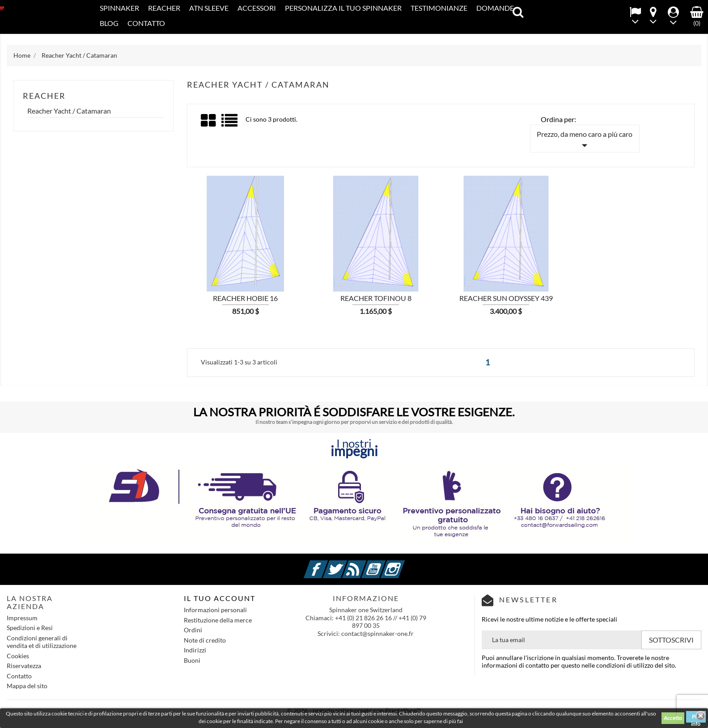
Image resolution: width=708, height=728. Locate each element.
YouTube (384, 564)
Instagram (403, 564)
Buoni (192, 660)
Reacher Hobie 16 (245, 298)
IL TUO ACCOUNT (220, 598)
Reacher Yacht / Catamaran (69, 111)
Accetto (673, 718)
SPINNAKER (119, 8)
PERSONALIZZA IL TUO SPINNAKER (343, 8)
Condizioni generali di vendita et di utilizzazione (42, 642)
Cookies (18, 656)
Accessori (257, 8)
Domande (495, 8)
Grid (209, 121)
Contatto (146, 23)
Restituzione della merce (218, 620)
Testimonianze (439, 8)
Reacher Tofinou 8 (376, 298)
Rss (365, 564)
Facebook (326, 564)
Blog (109, 23)
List (230, 124)
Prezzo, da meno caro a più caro (585, 141)
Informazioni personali (215, 610)
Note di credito (205, 640)
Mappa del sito (27, 686)
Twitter (346, 564)
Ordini (193, 630)
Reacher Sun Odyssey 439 (506, 298)
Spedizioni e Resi (30, 628)
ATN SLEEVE (209, 8)
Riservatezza (24, 666)
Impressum (22, 618)
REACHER (164, 8)
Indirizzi (195, 650)
